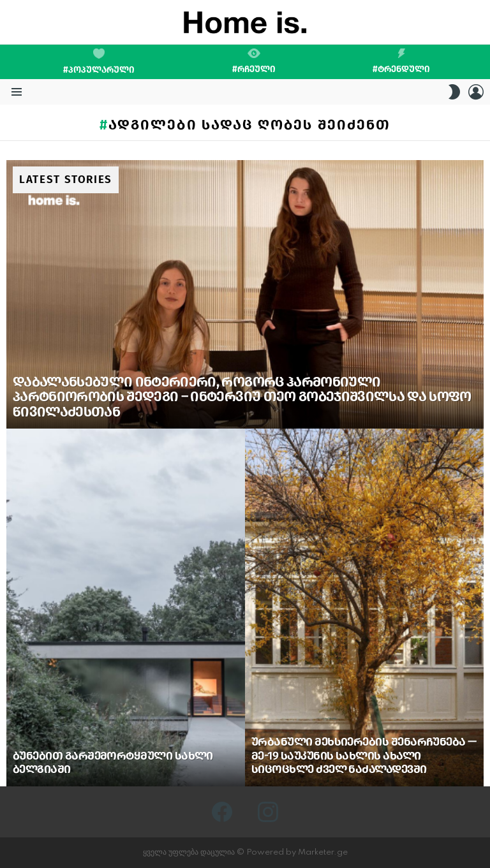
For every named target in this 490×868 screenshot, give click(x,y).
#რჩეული (254, 61)
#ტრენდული (401, 61)
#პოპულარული (99, 62)
